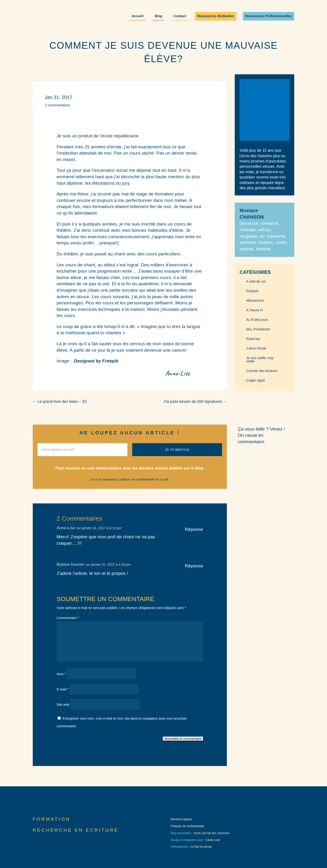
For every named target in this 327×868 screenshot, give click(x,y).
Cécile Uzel (213, 840)
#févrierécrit (255, 301)
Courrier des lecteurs (262, 371)
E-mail (63, 689)
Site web (63, 705)
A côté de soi (256, 282)
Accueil (137, 16)
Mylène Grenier (71, 564)
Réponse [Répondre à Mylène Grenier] (194, 566)
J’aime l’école (256, 348)
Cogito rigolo (256, 380)
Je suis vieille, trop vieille (260, 360)
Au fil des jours (257, 320)
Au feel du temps (201, 847)
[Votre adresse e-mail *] (82, 450)
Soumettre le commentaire (183, 739)
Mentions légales (181, 819)
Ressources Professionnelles (269, 16)
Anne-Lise (66, 528)
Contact (180, 16)
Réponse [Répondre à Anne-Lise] (194, 529)
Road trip (253, 339)
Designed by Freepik (96, 361)
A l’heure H (254, 310)
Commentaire (68, 618)
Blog (159, 16)
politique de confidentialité (136, 479)
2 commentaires (57, 105)
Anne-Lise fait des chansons (211, 833)
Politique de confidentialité (187, 826)
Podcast (252, 291)
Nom (61, 674)
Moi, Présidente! (258, 329)
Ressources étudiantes (215, 16)
